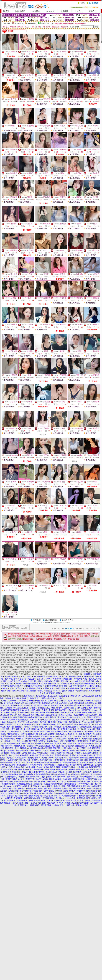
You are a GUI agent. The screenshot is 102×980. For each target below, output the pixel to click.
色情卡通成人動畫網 (51, 623)
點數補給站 (20, 11)
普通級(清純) (46, 24)
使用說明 (64, 11)
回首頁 (6, 11)
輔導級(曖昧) (33, 24)
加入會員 (50, 11)
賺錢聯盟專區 (68, 620)
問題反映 (93, 11)
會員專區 (36, 11)
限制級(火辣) (19, 24)
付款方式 (79, 11)
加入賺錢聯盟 (51, 620)
